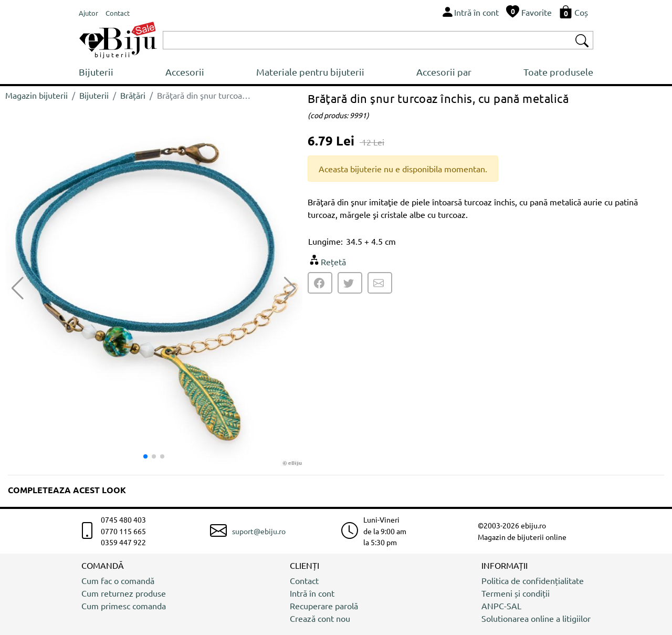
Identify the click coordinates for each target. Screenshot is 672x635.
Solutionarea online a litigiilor (536, 618)
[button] (290, 288)
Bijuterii (96, 72)
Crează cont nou (320, 618)
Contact (304, 580)
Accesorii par (444, 72)
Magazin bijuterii (36, 95)
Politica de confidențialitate (533, 580)
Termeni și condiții (516, 593)
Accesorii (185, 72)
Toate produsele (558, 72)
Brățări (133, 95)
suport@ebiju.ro (259, 531)
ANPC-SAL (501, 606)
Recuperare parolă (324, 606)
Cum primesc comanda (124, 606)
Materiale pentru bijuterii (310, 72)
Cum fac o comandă (118, 580)
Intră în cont (312, 593)
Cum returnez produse (124, 593)
